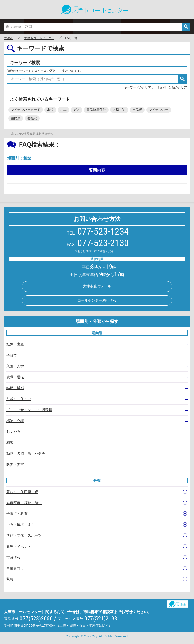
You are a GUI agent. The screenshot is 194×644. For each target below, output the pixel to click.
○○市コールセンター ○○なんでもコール (97, 9)
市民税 (137, 110)
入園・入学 (15, 366)
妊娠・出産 (15, 344)
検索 (186, 27)
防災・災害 (15, 465)
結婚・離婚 (15, 388)
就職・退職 (15, 377)
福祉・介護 (15, 421)
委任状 (32, 118)
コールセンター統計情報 (97, 300)
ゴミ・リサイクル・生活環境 (29, 410)
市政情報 (13, 557)
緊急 (10, 579)
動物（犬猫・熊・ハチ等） (28, 453)
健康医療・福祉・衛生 (24, 503)
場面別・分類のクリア (172, 87)
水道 (50, 110)
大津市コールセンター (39, 38)
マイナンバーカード (26, 110)
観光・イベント (19, 547)
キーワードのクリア (137, 87)
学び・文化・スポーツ (24, 535)
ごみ (63, 110)
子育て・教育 (17, 514)
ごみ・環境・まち (20, 525)
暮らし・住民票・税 (22, 492)
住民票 (16, 118)
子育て (12, 355)
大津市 (8, 38)
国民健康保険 (96, 110)
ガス (77, 110)
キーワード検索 (25, 63)
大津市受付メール (97, 286)
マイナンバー (159, 110)
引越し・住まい (19, 399)
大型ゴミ (119, 110)
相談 (10, 443)
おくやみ (13, 432)
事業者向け (15, 568)
